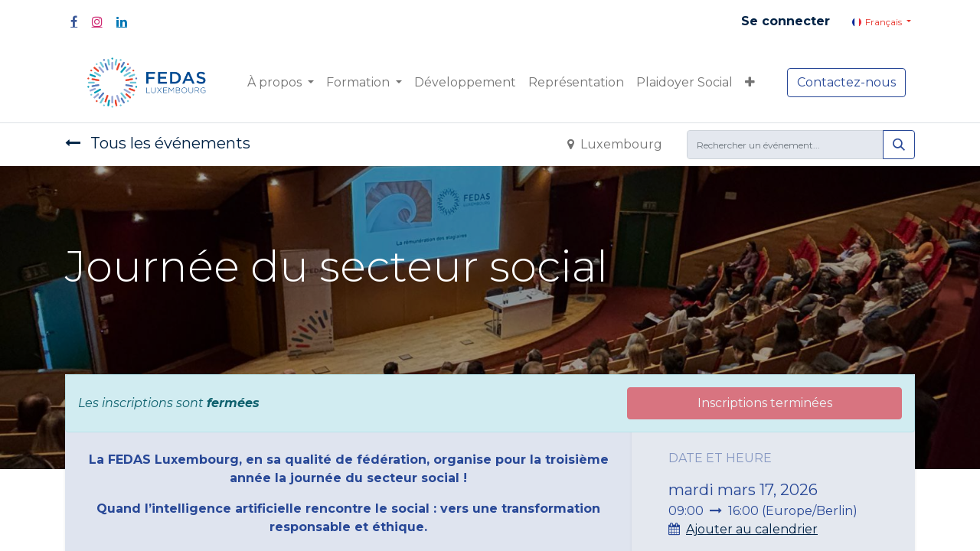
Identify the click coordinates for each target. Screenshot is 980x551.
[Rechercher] (899, 145)
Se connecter (786, 21)
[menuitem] (465, 83)
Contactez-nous (846, 82)
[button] (750, 83)
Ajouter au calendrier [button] (752, 529)
